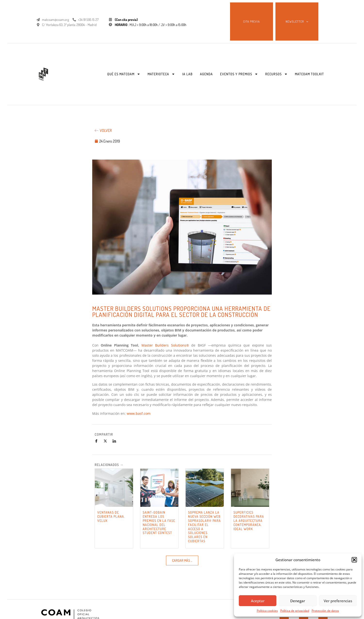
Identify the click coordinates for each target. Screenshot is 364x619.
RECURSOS (276, 74)
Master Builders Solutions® (165, 345)
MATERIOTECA (161, 74)
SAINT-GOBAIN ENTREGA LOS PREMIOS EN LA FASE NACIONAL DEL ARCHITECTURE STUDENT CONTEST (159, 522)
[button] (354, 560)
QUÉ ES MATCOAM (124, 74)
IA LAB (187, 74)
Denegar (298, 601)
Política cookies (267, 611)
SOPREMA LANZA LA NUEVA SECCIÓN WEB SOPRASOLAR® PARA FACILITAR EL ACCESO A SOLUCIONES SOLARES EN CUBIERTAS (204, 527)
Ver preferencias (338, 601)
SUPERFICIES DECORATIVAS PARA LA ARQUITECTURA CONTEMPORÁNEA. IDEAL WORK (249, 520)
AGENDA (206, 74)
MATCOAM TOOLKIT (309, 74)
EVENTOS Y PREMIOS (239, 74)
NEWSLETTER (297, 22)
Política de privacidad (295, 611)
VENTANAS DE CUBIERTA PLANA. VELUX (111, 516)
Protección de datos (325, 611)
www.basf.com (139, 413)
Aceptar (258, 601)
